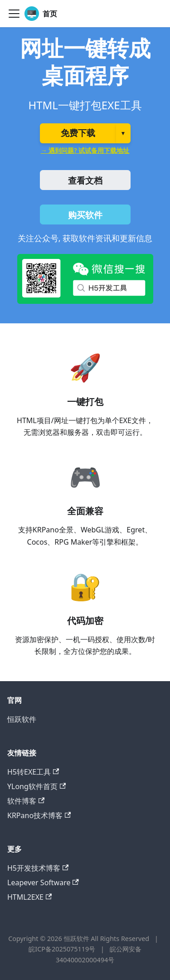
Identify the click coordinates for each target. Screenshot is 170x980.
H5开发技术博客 (38, 868)
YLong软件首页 (36, 786)
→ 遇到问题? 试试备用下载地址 (85, 150)
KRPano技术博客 (39, 815)
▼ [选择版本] (123, 133)
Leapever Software (43, 882)
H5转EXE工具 (33, 772)
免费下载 (78, 133)
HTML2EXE (29, 897)
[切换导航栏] (14, 14)
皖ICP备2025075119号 (63, 949)
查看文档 (85, 180)
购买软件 (85, 215)
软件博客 (26, 801)
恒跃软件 (22, 719)
